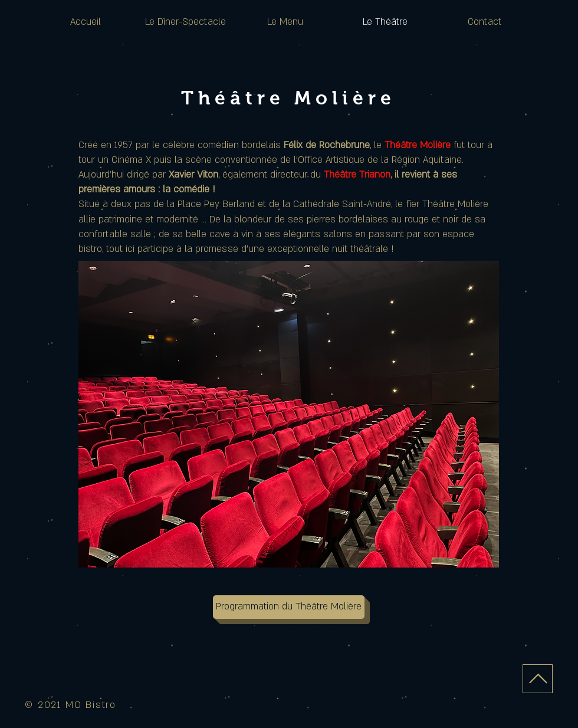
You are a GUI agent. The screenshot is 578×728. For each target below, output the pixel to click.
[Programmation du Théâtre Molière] (289, 607)
